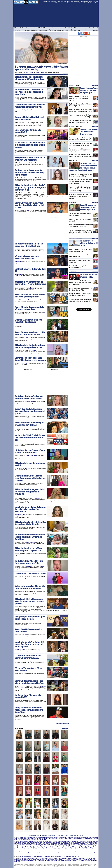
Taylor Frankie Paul (20, 515)
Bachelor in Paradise (60, 28)
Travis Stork (39, 844)
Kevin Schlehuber (72, 852)
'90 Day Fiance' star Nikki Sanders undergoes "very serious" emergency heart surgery (30, 346)
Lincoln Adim (54, 845)
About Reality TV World (34, 836)
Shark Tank (33, 30)
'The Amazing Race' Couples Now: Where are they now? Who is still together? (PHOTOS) (80, 121)
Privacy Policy (73, 836)
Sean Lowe (29, 843)
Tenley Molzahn (35, 849)
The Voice (71, 30)
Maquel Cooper (43, 846)
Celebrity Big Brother (88, 28)
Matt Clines (61, 853)
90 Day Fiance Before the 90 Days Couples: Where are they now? (57, 858)
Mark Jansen (48, 853)
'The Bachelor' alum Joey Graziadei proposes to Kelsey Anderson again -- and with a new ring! (41, 68)
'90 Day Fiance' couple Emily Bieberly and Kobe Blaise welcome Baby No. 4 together (30, 523)
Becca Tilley (82, 849)
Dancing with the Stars (24, 29)
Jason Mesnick (85, 843)
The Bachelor (68, 28)
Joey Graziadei (30, 73)
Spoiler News (60, 1)
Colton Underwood (24, 842)
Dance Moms (16, 29)
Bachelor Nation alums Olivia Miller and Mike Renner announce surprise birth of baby (30, 587)
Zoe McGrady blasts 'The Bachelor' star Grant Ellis (30, 270)
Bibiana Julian (89, 846)
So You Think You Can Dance (42, 30)
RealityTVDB (77, 1)
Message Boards (87, 3)
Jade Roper (52, 848)
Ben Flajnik (43, 843)
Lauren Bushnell (17, 848)
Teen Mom (54, 30)
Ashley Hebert (49, 843)
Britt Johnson (82, 846)
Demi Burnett (47, 845)
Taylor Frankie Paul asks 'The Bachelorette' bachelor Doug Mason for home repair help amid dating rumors (29, 644)
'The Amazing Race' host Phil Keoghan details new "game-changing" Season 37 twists (80, 144)
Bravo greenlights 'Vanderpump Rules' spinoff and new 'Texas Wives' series (30, 618)
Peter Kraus (65, 848)
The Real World (86, 838)
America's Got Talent (39, 28)
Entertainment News (69, 1)
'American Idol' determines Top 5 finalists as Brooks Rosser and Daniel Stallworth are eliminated (80, 196)
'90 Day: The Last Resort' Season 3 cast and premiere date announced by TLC (80, 295)
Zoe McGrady (18, 274)
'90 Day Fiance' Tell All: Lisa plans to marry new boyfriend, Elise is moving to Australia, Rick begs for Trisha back (81, 181)
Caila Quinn (89, 849)
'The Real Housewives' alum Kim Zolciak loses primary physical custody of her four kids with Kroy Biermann (81, 232)
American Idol (32, 28)
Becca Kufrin (32, 842)
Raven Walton (80, 852)
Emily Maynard (36, 843)
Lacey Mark (62, 851)
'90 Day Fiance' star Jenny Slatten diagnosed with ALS (30, 464)
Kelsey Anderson (41, 73)
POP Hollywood (84, 1)
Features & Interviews (56, 3)
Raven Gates (34, 851)
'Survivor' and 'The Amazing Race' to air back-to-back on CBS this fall (80, 267)
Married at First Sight (82, 29)
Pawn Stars (61, 838)
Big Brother (81, 28)
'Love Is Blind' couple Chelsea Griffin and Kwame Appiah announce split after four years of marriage (30, 478)
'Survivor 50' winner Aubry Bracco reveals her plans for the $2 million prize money (30, 296)
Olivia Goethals (67, 846)
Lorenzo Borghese (31, 844)
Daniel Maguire (74, 851)
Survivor (50, 30)
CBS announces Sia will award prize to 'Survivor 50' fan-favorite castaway (28, 657)
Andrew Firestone (68, 844)
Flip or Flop (37, 29)
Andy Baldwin (23, 844)
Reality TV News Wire (93, 1)
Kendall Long (29, 846)
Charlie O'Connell (46, 844)
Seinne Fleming (59, 846)
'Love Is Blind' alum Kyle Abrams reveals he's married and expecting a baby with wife (30, 106)
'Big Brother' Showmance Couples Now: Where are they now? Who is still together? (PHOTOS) (81, 110)
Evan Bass (46, 848)
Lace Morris (82, 850)
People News (54, 1)
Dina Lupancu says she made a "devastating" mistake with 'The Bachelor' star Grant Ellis (80, 139)
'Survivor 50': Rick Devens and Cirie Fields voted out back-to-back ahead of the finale (29, 682)
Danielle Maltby (32, 848)
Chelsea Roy (60, 847)
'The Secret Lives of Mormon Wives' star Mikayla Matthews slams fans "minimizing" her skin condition (29, 173)
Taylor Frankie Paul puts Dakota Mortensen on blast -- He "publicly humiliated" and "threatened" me (30, 509)
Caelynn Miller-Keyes (31, 845)
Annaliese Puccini (52, 847)
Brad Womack (56, 843)
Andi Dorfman (89, 842)
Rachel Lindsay (48, 842)
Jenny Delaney (51, 846)
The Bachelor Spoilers (37, 856)
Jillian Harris (78, 843)
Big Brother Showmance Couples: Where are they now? (48, 860)
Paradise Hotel (95, 29)
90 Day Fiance (17, 28)
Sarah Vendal (55, 851)
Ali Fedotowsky (64, 843)
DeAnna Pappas (93, 843)
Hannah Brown (40, 845)
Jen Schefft (61, 844)
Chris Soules (82, 842)
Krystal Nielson (37, 847)
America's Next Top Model (50, 28)
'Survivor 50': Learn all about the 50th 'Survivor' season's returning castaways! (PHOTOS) (81, 116)
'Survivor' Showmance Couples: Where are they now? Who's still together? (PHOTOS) (89, 90)
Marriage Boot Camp (73, 29)
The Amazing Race (24, 28)
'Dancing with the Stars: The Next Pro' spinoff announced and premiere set (81, 250)
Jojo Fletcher (61, 842)
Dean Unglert (50, 849)
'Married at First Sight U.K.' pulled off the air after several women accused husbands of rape (30, 438)
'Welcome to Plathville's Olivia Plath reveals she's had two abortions (29, 118)
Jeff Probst (18, 262)
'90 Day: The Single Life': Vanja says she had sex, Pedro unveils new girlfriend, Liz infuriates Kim (30, 492)
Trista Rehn (83, 844)
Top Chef (67, 30)
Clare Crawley (76, 849)
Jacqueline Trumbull (68, 847)
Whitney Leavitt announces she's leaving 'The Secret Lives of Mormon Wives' (80, 289)
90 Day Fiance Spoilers (26, 856)
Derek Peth (27, 851)
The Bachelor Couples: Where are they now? (82, 859)
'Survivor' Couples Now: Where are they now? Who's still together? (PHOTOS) (30, 424)
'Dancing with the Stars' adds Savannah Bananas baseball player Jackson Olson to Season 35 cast (29, 710)
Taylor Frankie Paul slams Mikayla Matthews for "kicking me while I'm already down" (81, 226)
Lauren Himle (75, 850)
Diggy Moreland (30, 852)
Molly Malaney (28, 849)
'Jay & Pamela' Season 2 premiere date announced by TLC (28, 131)
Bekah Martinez (21, 847)
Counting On (96, 28)
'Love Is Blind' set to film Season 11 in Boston (30, 574)
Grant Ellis (18, 276)
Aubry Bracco (28, 210)
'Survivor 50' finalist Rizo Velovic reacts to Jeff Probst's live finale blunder (29, 308)
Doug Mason (28, 651)
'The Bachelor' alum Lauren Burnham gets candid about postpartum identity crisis (29, 397)
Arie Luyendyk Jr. (40, 842)
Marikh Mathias (29, 847)
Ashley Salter (68, 850)
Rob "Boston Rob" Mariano (31, 456)
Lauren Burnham (29, 402)
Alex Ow (36, 853)
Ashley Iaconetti (39, 850)
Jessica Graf (21, 853)
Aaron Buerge (76, 844)
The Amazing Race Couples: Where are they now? (84, 858)
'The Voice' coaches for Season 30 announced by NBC (89, 276)
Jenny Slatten (29, 468)
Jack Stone (68, 851)
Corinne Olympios (89, 850)
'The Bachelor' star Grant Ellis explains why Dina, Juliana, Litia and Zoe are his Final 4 (80, 150)
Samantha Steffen (60, 850)
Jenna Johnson (63, 852)
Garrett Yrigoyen (91, 845)
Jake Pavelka (71, 843)
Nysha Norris (44, 847)
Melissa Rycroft (43, 849)
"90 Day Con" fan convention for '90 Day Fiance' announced (28, 669)
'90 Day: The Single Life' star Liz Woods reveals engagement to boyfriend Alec (28, 549)
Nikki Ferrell (87, 848)
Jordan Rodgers (93, 847)
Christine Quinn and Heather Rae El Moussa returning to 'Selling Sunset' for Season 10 (80, 300)
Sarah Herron (50, 852)
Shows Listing (95, 3)
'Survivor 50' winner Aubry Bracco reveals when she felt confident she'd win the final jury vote (29, 205)
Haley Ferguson (23, 850)
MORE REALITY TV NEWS (62, 724)
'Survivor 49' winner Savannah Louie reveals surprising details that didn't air (89, 132)
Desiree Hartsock (22, 843)
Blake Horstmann (68, 845)
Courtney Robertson (19, 849)
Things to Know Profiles (78, 3)
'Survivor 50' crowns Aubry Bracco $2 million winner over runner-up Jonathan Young (30, 333)
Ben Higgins (67, 842)
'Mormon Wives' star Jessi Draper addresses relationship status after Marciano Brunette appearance (30, 145)
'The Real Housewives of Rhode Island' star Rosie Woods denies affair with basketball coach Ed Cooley (29, 92)
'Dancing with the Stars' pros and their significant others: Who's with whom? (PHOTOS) (79, 98)
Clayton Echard (29, 566)
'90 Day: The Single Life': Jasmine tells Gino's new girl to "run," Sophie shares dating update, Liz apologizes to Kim (30, 188)
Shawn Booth (59, 848)
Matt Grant (16, 844)
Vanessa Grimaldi (85, 847)
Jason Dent (55, 853)
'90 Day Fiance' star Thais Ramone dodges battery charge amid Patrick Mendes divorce (30, 78)
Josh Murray (71, 848)
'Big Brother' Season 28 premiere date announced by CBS (28, 696)
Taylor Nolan (21, 851)
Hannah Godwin (21, 845)
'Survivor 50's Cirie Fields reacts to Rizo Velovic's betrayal (28, 630)
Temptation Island (61, 30)
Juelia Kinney (47, 850)
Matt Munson (48, 851)
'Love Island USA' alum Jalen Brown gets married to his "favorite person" (28, 321)
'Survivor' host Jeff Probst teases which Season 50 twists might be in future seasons (30, 359)
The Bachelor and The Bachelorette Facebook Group (67, 856)
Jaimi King (81, 851)
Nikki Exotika (32, 350)
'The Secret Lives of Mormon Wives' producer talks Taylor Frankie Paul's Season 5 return (80, 283)
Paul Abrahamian (88, 852)
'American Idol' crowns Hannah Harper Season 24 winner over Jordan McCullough (81, 175)
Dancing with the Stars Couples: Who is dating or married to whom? (29, 859)
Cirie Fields (25, 635)
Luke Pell (44, 852)
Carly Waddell (40, 848)
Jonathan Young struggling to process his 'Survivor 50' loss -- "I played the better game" (30, 283)
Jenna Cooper (36, 846)
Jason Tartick (84, 845)
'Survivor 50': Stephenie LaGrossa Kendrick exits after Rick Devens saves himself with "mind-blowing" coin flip (80, 189)
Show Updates (46, 1)
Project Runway (17, 30)
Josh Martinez (41, 853)
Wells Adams (25, 848)
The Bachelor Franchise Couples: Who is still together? (58, 859)
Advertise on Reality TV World (48, 836)
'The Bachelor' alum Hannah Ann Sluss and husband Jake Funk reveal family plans (29, 245)
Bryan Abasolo (77, 847)
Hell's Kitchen (43, 29)
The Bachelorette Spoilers (49, 856)
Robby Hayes (38, 852)
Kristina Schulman (59, 849)
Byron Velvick (54, 844)
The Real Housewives (25, 30)
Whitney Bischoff (79, 848)
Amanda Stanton (31, 850)
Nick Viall (55, 842)
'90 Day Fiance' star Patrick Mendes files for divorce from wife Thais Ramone (30, 159)
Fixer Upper (32, 29)
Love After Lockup (64, 29)
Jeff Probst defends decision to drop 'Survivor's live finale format (27, 257)
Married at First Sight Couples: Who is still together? (73, 860)
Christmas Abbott (29, 853)
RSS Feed (81, 836)
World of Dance (77, 30)
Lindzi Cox (53, 850)
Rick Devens (43, 686)
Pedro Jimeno (38, 498)
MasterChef (89, 29)
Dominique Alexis (88, 851)
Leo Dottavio (61, 845)
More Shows (96, 30)
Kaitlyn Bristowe (75, 842)
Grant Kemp (56, 852)
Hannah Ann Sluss (30, 249)
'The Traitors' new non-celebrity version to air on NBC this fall (89, 243)
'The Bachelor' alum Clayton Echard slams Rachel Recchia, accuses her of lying (29, 562)
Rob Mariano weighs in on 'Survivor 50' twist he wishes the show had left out (30, 451)
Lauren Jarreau (74, 846)
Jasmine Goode (41, 851)
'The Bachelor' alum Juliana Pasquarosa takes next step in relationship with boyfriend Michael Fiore (30, 537)
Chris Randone (76, 845)
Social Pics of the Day (67, 3)
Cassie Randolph (90, 844)
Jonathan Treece (22, 852)
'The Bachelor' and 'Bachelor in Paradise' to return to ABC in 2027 (80, 256)
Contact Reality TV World (63, 836)
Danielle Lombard (68, 849)
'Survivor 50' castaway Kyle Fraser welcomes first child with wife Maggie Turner (88, 207)
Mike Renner (18, 593)
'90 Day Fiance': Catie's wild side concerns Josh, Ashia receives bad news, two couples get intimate (29, 601)
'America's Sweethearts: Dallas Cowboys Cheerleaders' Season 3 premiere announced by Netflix (30, 411)
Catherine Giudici (94, 848)
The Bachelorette (74, 28)
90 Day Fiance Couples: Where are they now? (31, 858)
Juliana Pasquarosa (30, 542)
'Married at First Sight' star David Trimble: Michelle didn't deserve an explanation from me (81, 155)
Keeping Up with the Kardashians (53, 29)
